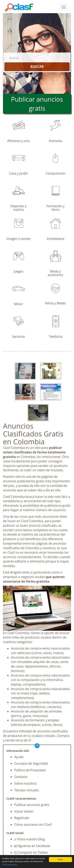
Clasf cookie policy (9, 865)
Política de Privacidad (30, 770)
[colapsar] (64, 7)
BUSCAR (37, 67)
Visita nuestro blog (30, 839)
